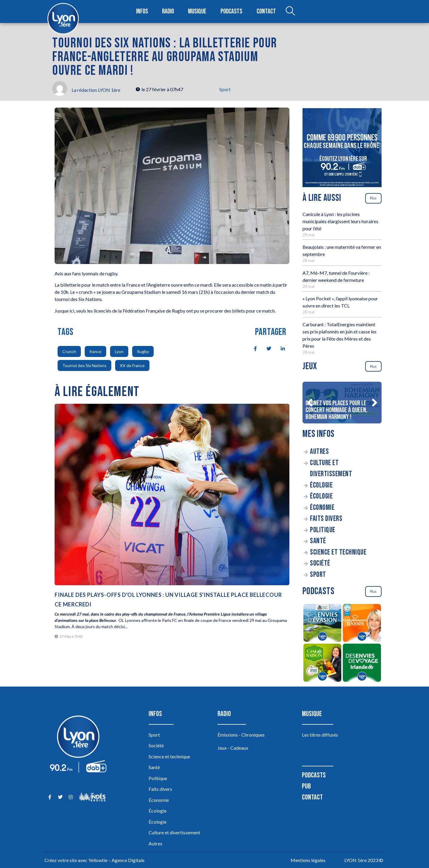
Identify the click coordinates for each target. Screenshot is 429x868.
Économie (322, 508)
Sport (225, 89)
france (95, 351)
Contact (266, 11)
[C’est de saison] (322, 664)
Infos (142, 11)
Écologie (321, 485)
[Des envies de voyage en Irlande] (362, 664)
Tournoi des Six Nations (84, 365)
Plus (373, 198)
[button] (310, 403)
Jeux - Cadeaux (233, 748)
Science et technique (338, 552)
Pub (306, 786)
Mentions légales (308, 860)
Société (320, 563)
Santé (318, 541)
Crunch (69, 351)
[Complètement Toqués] (362, 624)
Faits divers (326, 519)
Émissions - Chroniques (241, 735)
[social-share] (252, 348)
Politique (323, 530)
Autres (319, 452)
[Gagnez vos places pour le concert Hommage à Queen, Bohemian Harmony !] (342, 403)
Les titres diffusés (320, 735)
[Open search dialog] (290, 12)
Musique (198, 11)
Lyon (119, 351)
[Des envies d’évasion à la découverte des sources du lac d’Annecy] (322, 624)
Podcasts (232, 11)
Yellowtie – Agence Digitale (116, 860)
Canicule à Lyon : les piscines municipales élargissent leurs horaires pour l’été (340, 221)
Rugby (143, 351)
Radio (168, 11)
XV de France (132, 365)
